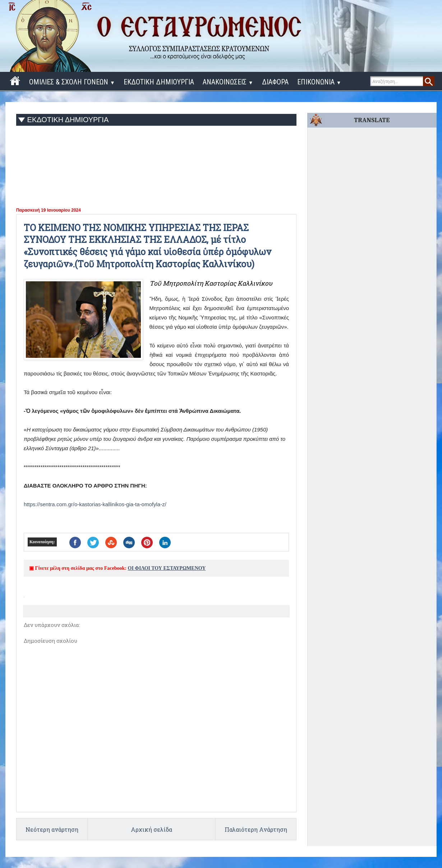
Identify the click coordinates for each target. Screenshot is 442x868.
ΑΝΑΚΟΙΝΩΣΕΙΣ (228, 82)
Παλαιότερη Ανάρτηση (256, 829)
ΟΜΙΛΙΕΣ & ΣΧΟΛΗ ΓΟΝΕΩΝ (72, 82)
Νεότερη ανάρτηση (52, 829)
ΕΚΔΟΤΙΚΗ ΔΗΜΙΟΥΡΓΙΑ (159, 82)
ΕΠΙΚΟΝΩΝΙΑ (319, 82)
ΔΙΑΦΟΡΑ (275, 82)
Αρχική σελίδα (151, 829)
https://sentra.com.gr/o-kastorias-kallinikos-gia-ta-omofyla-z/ (95, 504)
